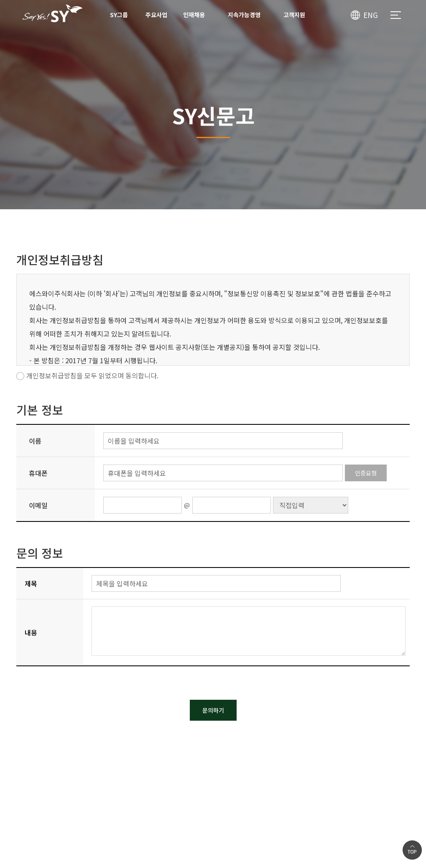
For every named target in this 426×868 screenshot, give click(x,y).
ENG (371, 15)
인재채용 (194, 15)
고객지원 (294, 15)
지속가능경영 (244, 15)
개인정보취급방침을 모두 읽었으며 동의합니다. (92, 375)
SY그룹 (119, 15)
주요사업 (156, 15)
